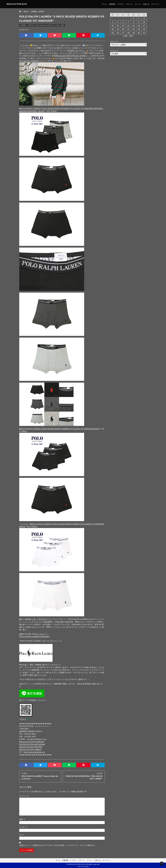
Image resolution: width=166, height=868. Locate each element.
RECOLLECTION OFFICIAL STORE (71, 56)
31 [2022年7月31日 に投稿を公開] (144, 33)
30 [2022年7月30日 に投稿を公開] (139, 33)
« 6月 (125, 36)
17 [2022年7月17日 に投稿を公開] (144, 25)
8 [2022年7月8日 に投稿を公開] (134, 22)
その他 (57, 25)
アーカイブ (114, 51)
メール (23, 827)
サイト (22, 835)
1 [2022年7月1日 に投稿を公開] (134, 18)
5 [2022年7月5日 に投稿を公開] (118, 22)
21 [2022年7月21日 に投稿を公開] (128, 29)
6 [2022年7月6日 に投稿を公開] (123, 22)
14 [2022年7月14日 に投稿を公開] (128, 25)
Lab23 (87, 866)
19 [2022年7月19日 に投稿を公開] (118, 29)
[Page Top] (162, 864)
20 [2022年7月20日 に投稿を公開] (123, 29)
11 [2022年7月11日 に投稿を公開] (113, 25)
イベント (138, 4)
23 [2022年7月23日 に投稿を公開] (139, 29)
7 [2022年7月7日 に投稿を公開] (128, 22)
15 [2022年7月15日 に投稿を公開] (134, 25)
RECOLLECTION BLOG (17, 4)
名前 (22, 819)
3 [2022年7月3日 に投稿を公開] (144, 18)
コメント (24, 796)
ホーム (104, 4)
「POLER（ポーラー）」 (76, 51)
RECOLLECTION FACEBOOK (32, 742)
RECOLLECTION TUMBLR (30, 750)
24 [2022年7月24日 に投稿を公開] (144, 29)
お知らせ (146, 4)
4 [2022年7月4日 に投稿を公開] (113, 22)
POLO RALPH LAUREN (44, 25)
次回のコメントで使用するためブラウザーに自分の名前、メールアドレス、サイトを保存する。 (58, 845)
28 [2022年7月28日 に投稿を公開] (128, 33)
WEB (21, 634)
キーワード (155, 4)
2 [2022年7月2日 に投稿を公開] (139, 18)
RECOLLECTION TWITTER (31, 747)
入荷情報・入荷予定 (27, 25)
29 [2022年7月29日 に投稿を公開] (134, 33)
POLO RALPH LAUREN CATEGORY (34, 637)
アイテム (121, 4)
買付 (63, 25)
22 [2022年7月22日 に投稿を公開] (134, 29)
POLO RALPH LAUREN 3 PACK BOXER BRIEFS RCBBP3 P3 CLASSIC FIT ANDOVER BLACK (60, 429)
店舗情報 (112, 4)
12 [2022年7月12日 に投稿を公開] (118, 25)
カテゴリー (115, 42)
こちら (40, 634)
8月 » (131, 36)
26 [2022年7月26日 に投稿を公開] (118, 33)
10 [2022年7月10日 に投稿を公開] (144, 22)
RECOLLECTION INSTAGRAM (32, 744)
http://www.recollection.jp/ (34, 752)
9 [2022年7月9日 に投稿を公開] (139, 22)
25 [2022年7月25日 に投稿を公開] (113, 33)
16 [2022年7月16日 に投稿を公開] (139, 25)
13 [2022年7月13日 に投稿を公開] (123, 25)
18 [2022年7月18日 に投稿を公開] (113, 29)
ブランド (129, 4)
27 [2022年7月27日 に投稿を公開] (123, 33)
